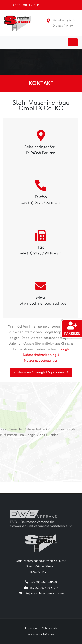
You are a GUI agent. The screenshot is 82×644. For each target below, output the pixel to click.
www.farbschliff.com (41, 634)
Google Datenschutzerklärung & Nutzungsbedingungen (46, 355)
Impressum (32, 628)
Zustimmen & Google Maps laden (41, 372)
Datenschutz (50, 628)
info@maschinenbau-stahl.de (41, 303)
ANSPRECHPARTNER (24, 5)
